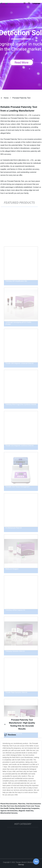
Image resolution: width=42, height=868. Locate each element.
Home (6, 98)
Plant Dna (22, 804)
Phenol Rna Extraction (9, 804)
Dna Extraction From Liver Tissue (27, 806)
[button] (25, 3)
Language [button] (36, 3)
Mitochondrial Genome (9, 813)
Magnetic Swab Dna (26, 811)
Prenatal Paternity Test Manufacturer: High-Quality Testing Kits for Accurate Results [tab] (20, 724)
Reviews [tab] (10, 735)
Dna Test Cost (9, 806)
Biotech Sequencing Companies (27, 808)
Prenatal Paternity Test (21, 98)
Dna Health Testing (8, 808)
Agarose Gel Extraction (9, 811)
